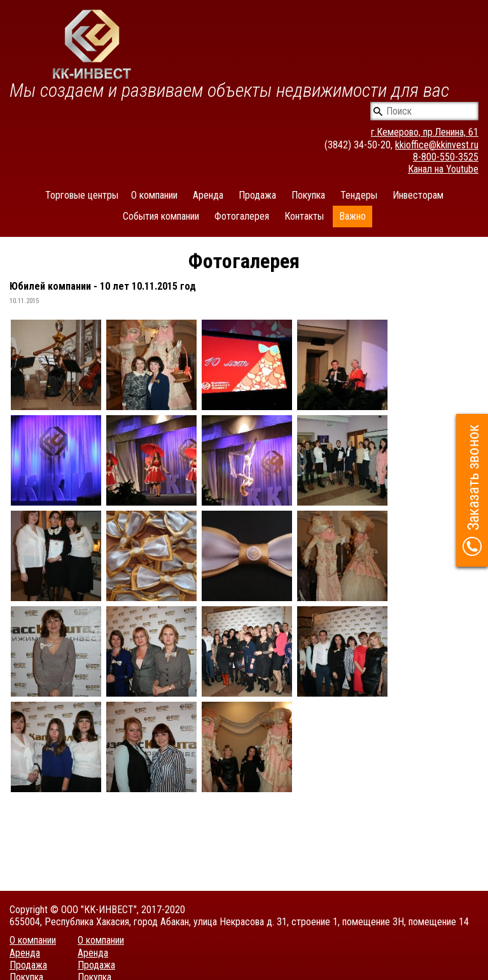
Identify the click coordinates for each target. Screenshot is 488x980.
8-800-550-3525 (446, 157)
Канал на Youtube (443, 169)
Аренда (208, 195)
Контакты (304, 216)
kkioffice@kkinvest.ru (437, 145)
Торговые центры (82, 195)
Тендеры (359, 195)
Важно (352, 216)
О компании (154, 195)
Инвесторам (418, 195)
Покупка (308, 195)
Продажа (257, 195)
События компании (161, 216)
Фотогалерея (242, 216)
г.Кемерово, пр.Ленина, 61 (425, 132)
